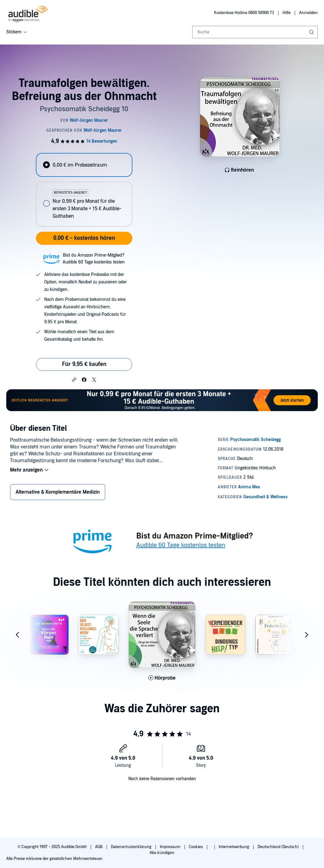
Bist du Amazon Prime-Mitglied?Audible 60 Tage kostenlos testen (94, 259)
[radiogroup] (84, 190)
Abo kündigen (162, 853)
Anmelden (308, 13)
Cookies (196, 847)
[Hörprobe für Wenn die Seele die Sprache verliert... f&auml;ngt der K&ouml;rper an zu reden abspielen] (162, 678)
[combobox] (255, 32)
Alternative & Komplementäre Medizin (58, 492)
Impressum (171, 847)
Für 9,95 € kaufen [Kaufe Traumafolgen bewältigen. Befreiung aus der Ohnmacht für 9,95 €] (84, 364)
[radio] (84, 165)
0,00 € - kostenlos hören (84, 238)
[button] (74, 379)
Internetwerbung (234, 847)
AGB (99, 847)
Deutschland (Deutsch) (279, 847)
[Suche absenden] (312, 32)
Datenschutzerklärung (132, 847)
